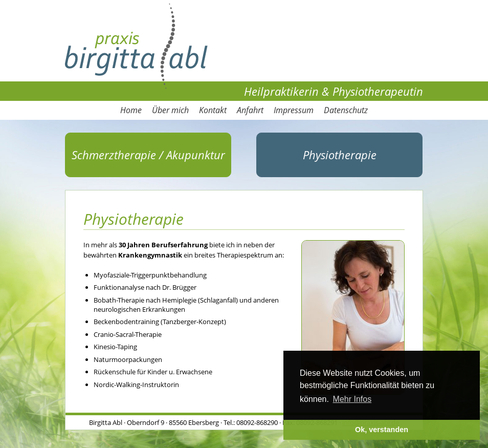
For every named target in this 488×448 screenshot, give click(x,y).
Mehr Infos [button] (352, 399)
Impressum (294, 110)
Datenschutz (346, 110)
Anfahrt (250, 110)
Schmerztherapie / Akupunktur (148, 155)
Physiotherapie (340, 155)
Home (131, 110)
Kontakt (213, 110)
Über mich (170, 110)
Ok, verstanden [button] (382, 430)
